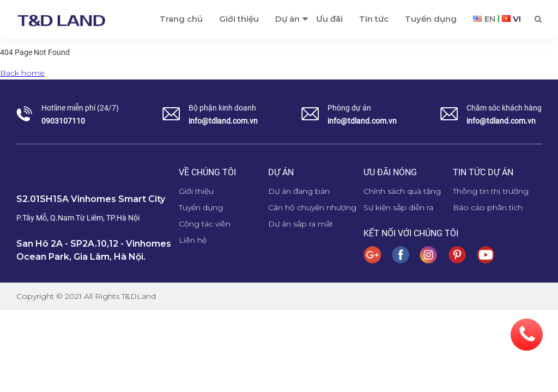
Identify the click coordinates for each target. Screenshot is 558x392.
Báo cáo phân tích (488, 207)
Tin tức (374, 19)
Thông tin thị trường (491, 191)
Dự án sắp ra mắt (301, 224)
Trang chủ (181, 19)
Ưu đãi (329, 19)
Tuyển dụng (431, 19)
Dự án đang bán (299, 191)
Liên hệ (193, 240)
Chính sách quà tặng (402, 191)
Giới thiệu (239, 19)
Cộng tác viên (205, 224)
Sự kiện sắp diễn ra (398, 207)
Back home (22, 73)
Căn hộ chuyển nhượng (312, 207)
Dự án (287, 19)
